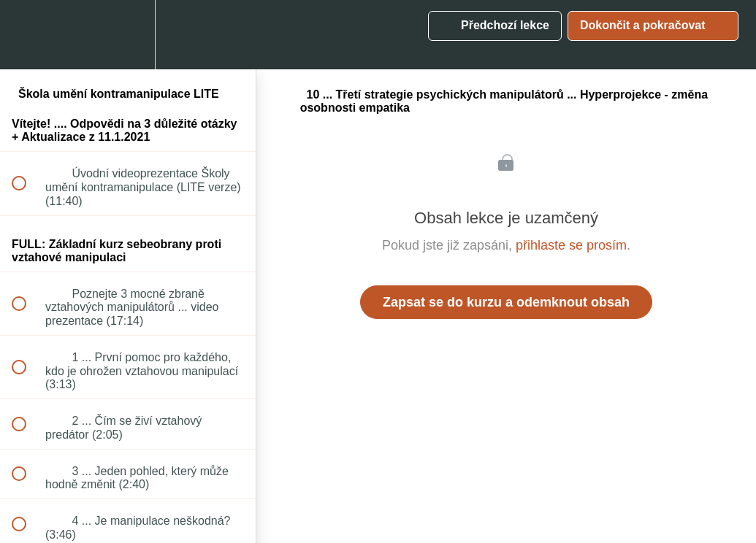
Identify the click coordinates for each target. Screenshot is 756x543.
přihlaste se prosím (571, 245)
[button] (27, 35)
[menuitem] (128, 35)
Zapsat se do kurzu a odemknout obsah (506, 302)
